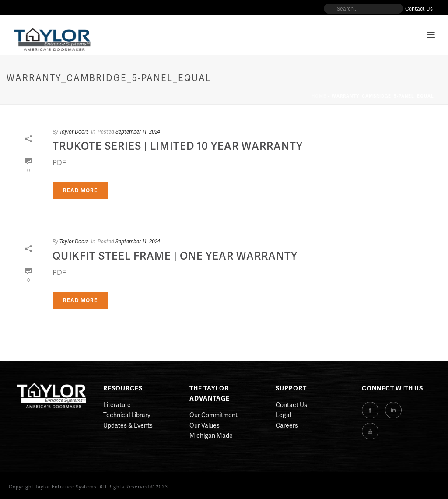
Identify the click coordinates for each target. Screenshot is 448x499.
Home (319, 96)
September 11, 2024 (138, 132)
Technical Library (127, 415)
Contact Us (291, 405)
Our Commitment (213, 415)
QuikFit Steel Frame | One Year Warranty (175, 255)
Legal (283, 415)
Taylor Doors (74, 132)
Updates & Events (128, 425)
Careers (287, 425)
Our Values (205, 425)
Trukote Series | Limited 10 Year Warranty (178, 146)
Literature (117, 405)
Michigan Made (211, 435)
